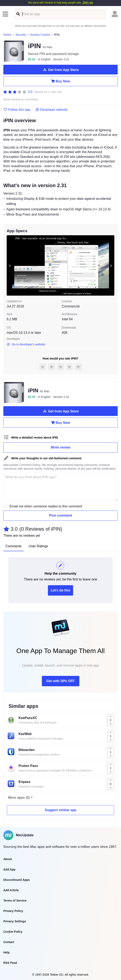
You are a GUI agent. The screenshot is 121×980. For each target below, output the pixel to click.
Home (7, 35)
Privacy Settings (15, 921)
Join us (88, 2)
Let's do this (61, 590)
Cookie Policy (13, 932)
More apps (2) (19, 798)
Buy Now (60, 81)
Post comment (60, 515)
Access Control (40, 35)
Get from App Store (60, 70)
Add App (9, 869)
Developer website (52, 110)
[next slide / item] (111, 265)
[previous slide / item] (10, 265)
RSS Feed (10, 963)
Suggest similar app (60, 810)
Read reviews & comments (21, 99)
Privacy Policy (13, 911)
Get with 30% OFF (60, 681)
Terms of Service (15, 901)
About (7, 859)
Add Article (11, 890)
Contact (9, 942)
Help (6, 952)
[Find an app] (18, 14)
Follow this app (17, 110)
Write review (61, 447)
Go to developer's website (26, 344)
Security (21, 35)
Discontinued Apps (17, 880)
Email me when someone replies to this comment (46, 506)
